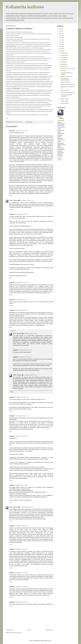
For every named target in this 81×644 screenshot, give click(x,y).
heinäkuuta (63, 64)
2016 (60, 42)
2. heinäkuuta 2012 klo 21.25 (27, 507)
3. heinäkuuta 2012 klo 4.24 (21, 549)
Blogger (50, 641)
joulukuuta (63, 53)
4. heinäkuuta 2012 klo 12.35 (21, 573)
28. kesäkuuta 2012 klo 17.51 (27, 200)
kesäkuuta (63, 66)
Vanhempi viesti (49, 630)
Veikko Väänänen (13, 200)
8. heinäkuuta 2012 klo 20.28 (21, 587)
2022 (60, 29)
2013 (60, 49)
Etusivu (29, 630)
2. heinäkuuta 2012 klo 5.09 (21, 485)
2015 (60, 44)
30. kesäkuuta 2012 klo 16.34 (21, 310)
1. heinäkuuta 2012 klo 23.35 (21, 436)
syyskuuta (63, 60)
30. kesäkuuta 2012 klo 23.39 (21, 397)
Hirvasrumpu (63, 71)
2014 (60, 47)
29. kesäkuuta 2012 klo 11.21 (21, 283)
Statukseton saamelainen (66, 76)
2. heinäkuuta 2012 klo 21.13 (30, 375)
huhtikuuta (63, 101)
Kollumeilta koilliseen (25, 7)
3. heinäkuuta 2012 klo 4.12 (21, 526)
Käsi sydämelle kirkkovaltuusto (68, 92)
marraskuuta (64, 55)
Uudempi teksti (10, 630)
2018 (60, 38)
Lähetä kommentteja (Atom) (15, 633)
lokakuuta (63, 57)
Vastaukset (13, 331)
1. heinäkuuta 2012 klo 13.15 (21, 416)
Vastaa (11, 196)
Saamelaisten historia (65, 82)
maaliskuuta (63, 103)
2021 (60, 31)
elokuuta (63, 62)
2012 (60, 51)
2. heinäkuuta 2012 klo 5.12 (25, 357)
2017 (60, 40)
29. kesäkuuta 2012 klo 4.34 (21, 214)
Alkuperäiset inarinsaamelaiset (67, 84)
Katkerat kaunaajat (65, 90)
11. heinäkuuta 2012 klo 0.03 (21, 602)
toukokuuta (63, 99)
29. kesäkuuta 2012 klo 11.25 (21, 300)
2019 (60, 35)
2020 (60, 33)
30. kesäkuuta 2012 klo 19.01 (30, 333)
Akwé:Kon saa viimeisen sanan (67, 68)
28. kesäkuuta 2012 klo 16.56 (21, 131)
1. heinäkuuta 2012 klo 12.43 (25, 350)
